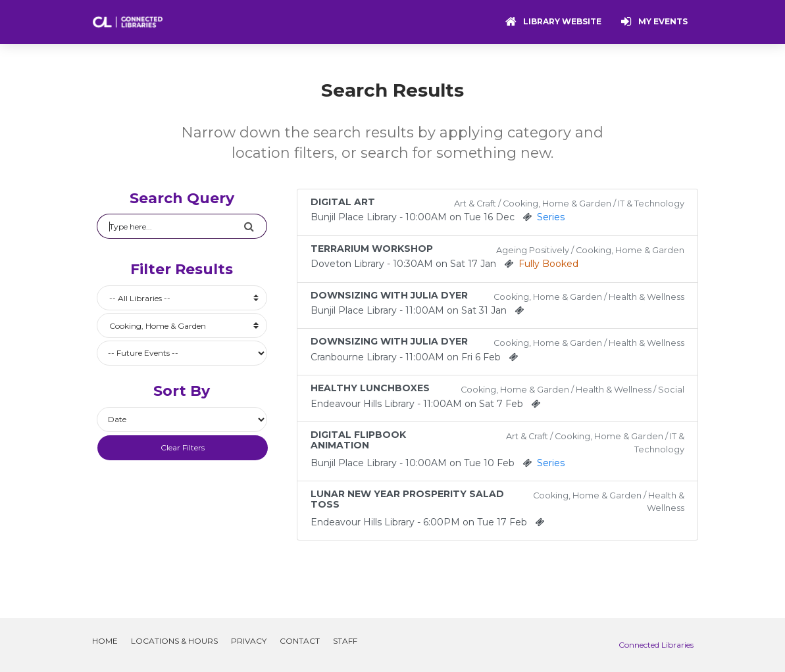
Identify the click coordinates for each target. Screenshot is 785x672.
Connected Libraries (656, 645)
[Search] (170, 226)
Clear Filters (183, 447)
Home (105, 641)
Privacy (249, 641)
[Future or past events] (182, 353)
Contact (300, 641)
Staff (345, 641)
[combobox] (182, 298)
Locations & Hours (174, 641)
